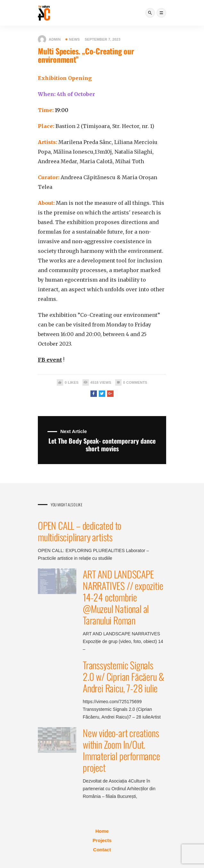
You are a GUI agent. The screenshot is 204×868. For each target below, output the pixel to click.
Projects (102, 840)
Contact (102, 850)
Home (102, 831)
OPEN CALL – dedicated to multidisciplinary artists (80, 531)
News (73, 39)
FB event (50, 360)
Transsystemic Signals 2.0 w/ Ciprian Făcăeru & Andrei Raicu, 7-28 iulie (123, 676)
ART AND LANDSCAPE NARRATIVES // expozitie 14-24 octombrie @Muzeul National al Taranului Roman (123, 597)
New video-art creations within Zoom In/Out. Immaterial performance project (121, 750)
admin (49, 39)
